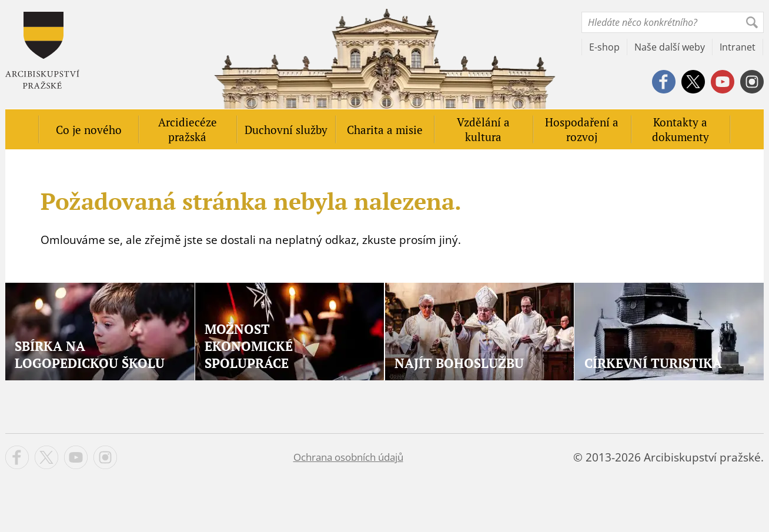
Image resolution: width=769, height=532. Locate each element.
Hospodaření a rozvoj (582, 129)
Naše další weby (670, 47)
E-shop (604, 47)
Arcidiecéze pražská (188, 129)
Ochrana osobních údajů (348, 457)
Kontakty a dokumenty (681, 129)
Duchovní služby (286, 130)
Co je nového (89, 130)
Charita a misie (385, 130)
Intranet (738, 47)
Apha (42, 50)
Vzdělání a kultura (483, 129)
